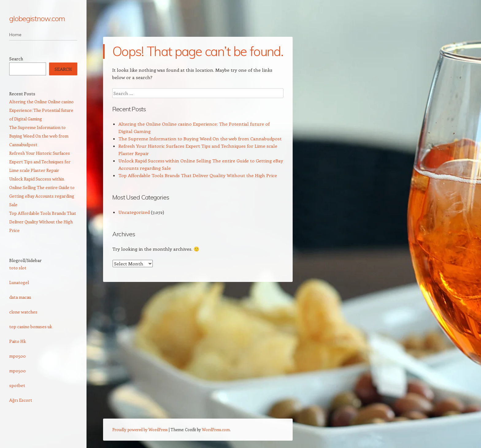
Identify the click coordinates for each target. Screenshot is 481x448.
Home (15, 35)
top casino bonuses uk (31, 327)
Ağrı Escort (21, 400)
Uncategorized (134, 212)
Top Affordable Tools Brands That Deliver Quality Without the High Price (198, 175)
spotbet (17, 385)
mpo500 (17, 356)
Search (16, 59)
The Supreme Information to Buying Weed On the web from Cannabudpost (200, 139)
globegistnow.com (37, 18)
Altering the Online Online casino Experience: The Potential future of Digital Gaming (41, 110)
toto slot (18, 268)
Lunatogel (19, 282)
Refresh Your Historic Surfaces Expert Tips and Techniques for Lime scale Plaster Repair (40, 162)
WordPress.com (216, 429)
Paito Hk (18, 341)
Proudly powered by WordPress (140, 429)
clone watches (23, 312)
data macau (20, 297)
